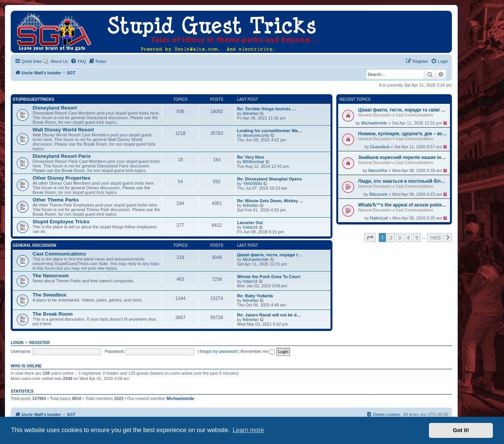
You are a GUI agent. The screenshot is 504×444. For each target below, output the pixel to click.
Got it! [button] (461, 430)
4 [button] (408, 238)
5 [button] (417, 238)
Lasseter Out (250, 223)
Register (40, 342)
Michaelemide (374, 123)
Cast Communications (414, 115)
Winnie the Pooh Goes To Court (269, 277)
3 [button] (400, 238)
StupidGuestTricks (33, 99)
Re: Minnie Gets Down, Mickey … (270, 201)
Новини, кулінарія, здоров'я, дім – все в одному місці (403, 134)
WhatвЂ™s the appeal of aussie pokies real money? (403, 205)
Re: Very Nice (250, 157)
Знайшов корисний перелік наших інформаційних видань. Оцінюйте (403, 157)
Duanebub (380, 147)
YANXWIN (253, 183)
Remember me (258, 351)
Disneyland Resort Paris (62, 156)
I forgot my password (218, 351)
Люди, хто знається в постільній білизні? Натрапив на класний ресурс (403, 181)
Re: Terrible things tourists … (267, 109)
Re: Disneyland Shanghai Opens (269, 179)
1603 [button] (435, 238)
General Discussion (375, 115)
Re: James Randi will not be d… (269, 315)
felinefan (251, 113)
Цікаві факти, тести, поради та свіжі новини (403, 110)
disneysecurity (256, 135)
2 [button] (391, 238)
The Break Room (53, 314)
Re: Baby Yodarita (255, 296)
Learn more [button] (248, 430)
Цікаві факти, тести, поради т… (270, 255)
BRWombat (254, 162)
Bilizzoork (378, 194)
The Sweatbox (50, 295)
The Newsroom (51, 276)
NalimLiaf (379, 218)
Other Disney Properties (61, 178)
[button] (370, 238)
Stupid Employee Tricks (61, 222)
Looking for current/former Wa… (270, 131)
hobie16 (250, 227)
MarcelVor (378, 170)
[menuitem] (56, 61)
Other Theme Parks (56, 200)
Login (17, 342)
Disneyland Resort (55, 108)
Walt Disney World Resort (63, 130)
